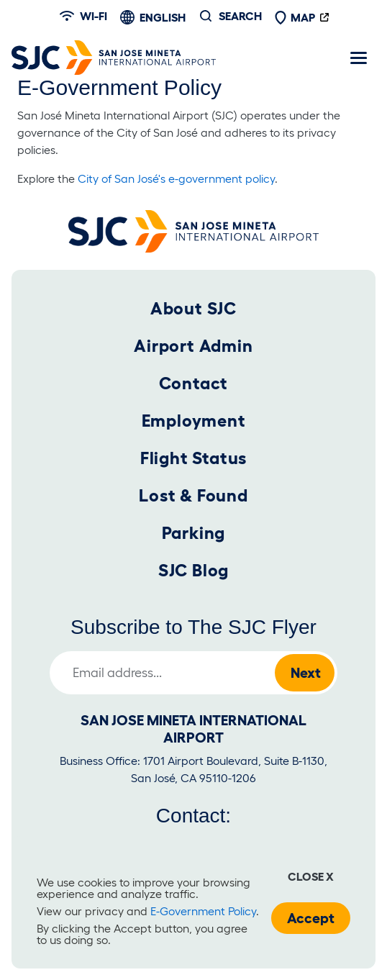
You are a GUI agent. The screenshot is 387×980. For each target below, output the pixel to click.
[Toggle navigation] (358, 58)
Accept (311, 918)
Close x (311, 876)
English (163, 17)
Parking (194, 533)
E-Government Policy (203, 911)
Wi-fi (83, 16)
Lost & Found (193, 495)
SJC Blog (193, 570)
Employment (194, 421)
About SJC (193, 308)
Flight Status (193, 458)
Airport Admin (193, 346)
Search (240, 16)
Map (295, 17)
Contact (194, 383)
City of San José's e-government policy (176, 178)
